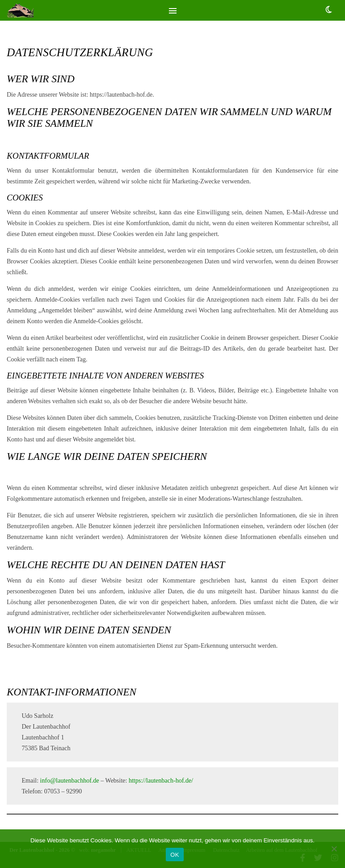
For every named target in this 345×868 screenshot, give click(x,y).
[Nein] (334, 849)
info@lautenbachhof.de (69, 781)
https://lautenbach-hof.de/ (161, 781)
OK (175, 855)
